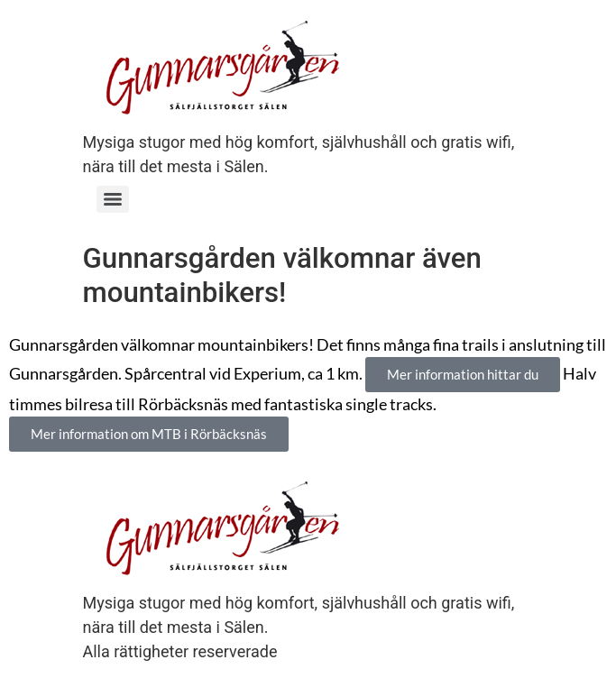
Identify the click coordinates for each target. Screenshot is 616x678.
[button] (463, 375)
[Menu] (113, 199)
